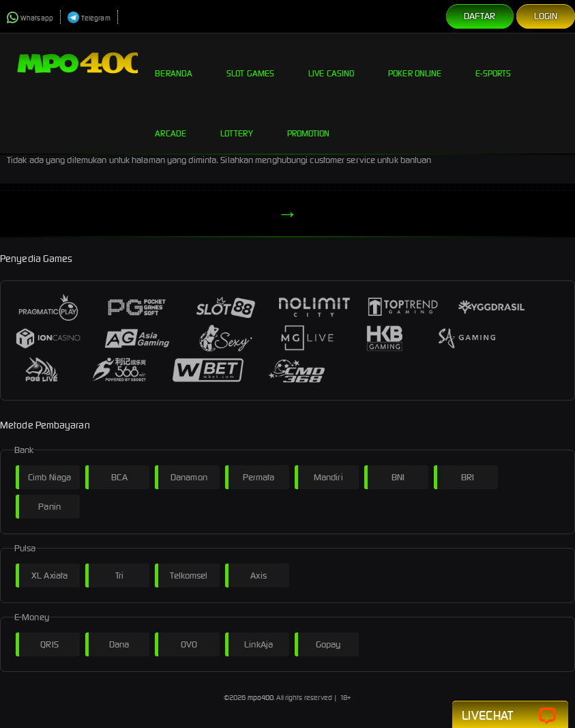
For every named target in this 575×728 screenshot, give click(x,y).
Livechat (510, 716)
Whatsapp (30, 18)
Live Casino (331, 63)
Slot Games (250, 63)
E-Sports (493, 63)
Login (546, 16)
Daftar (480, 16)
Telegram (89, 18)
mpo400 (261, 698)
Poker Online (415, 63)
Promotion (309, 123)
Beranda (174, 63)
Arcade (171, 123)
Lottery (237, 123)
